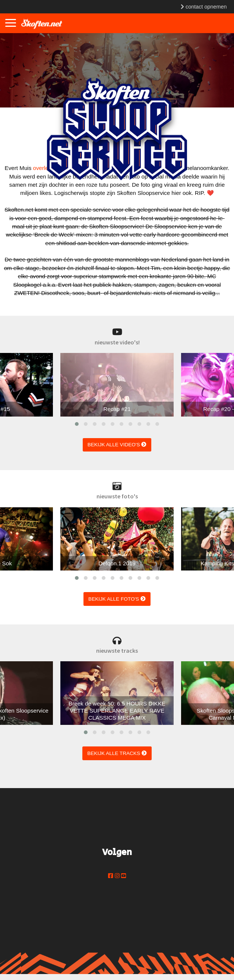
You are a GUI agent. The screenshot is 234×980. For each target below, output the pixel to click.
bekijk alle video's (117, 445)
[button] (77, 424)
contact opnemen (204, 7)
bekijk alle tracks (117, 753)
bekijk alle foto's (117, 599)
